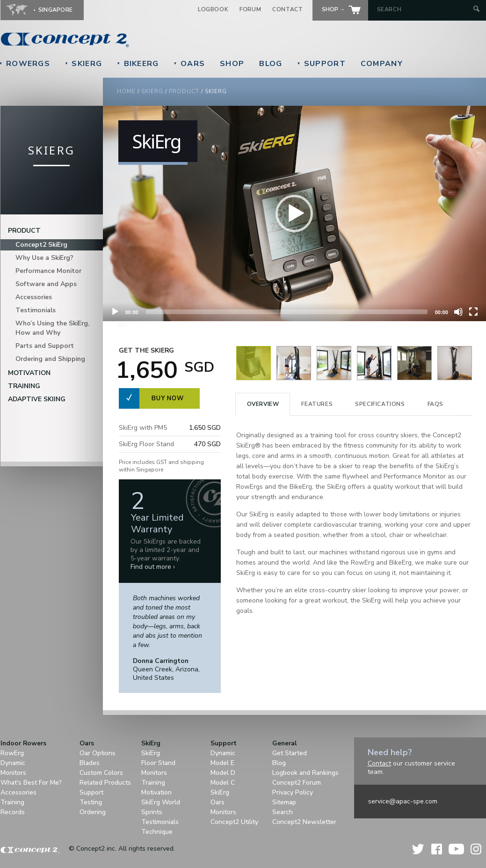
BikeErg (138, 64)
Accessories (34, 297)
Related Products (105, 783)
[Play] (115, 312)
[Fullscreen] (473, 312)
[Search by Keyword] (424, 9)
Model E (222, 763)
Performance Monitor (48, 271)
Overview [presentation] (263, 404)
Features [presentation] (317, 404)
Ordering (93, 812)
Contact (287, 9)
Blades (90, 763)
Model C (223, 783)
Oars (189, 64)
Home (126, 91)
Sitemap (284, 802)
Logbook (213, 9)
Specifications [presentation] (380, 404)
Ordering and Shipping (50, 359)
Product (184, 91)
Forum (250, 9)
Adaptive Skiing (37, 399)
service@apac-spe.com (403, 801)
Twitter (419, 849)
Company (382, 64)
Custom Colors (101, 773)
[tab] (263, 404)
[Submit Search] (476, 10)
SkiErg (83, 64)
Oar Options (98, 753)
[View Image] (254, 378)
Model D (223, 773)
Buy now (168, 398)
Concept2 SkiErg (41, 245)
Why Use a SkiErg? (44, 258)
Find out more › (153, 567)
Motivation (29, 373)
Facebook (437, 849)
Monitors (13, 773)
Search (283, 812)
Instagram (476, 849)
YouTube (456, 849)
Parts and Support (45, 346)
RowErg (12, 753)
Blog (271, 64)
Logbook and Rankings (305, 773)
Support (321, 64)
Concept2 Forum (297, 783)
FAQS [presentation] (435, 404)
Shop (232, 64)
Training (24, 386)
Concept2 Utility (234, 822)
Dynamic (13, 763)
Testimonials (36, 310)
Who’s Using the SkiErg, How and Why (52, 328)
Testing (91, 802)
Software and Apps (46, 284)
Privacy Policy (293, 792)
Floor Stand (158, 763)
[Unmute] (458, 312)
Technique (157, 832)
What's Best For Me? (31, 783)
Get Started (290, 753)
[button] (294, 213)
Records (13, 812)
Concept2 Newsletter (304, 822)
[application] (294, 213)
